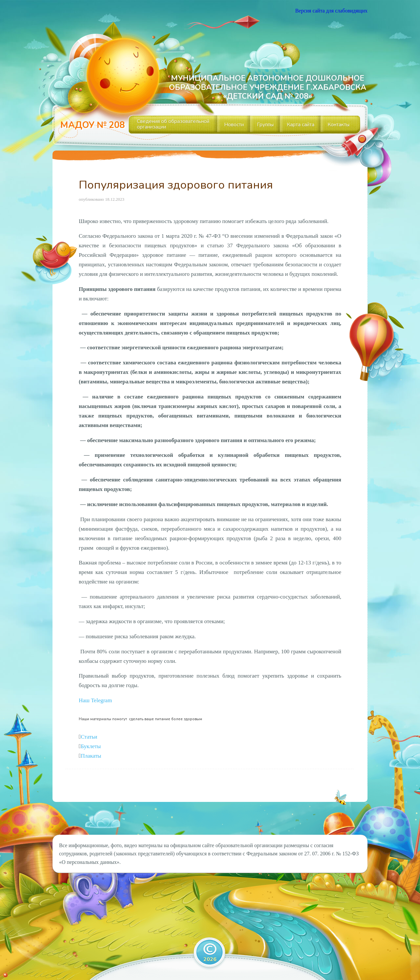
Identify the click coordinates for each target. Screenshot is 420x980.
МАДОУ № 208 (93, 125)
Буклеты (91, 746)
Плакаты (91, 756)
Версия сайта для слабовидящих (331, 11)
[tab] (210, 737)
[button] (95, 700)
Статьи (89, 737)
